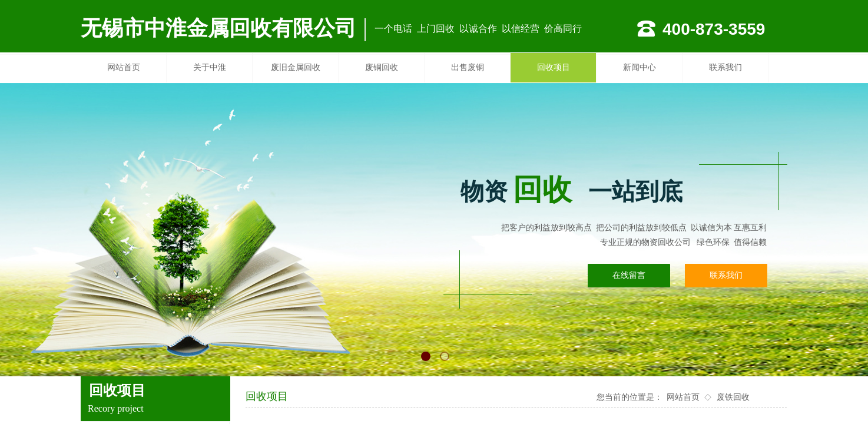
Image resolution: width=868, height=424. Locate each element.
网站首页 (124, 67)
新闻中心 (640, 67)
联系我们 (725, 67)
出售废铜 (468, 67)
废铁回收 (733, 397)
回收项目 (554, 67)
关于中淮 (210, 67)
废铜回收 (382, 67)
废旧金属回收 (296, 67)
